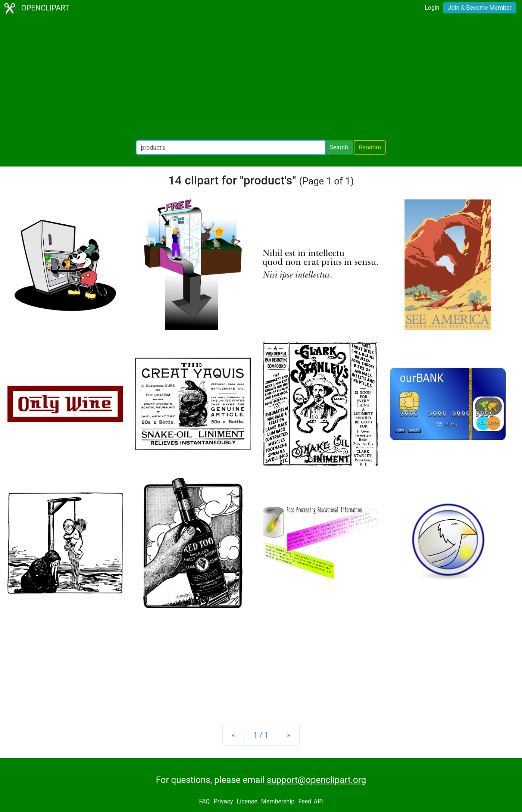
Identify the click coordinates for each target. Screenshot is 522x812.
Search (339, 147)
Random (370, 147)
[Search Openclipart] (231, 147)
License (247, 801)
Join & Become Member (480, 8)
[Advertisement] (261, 78)
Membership (278, 801)
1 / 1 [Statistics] (261, 735)
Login (432, 8)
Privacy (224, 801)
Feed (305, 801)
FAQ (204, 801)
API (318, 801)
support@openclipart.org (316, 780)
